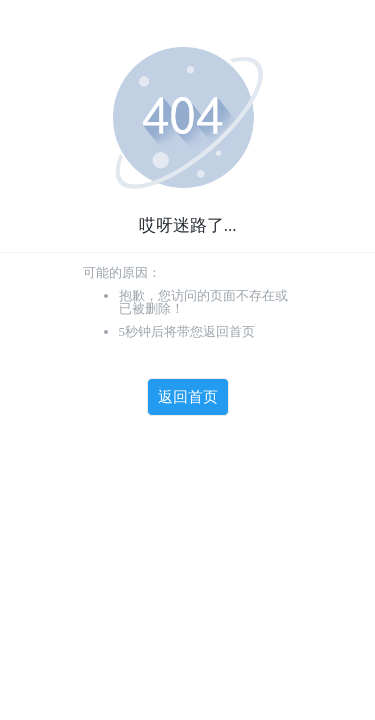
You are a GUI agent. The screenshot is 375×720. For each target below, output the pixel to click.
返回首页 (188, 397)
